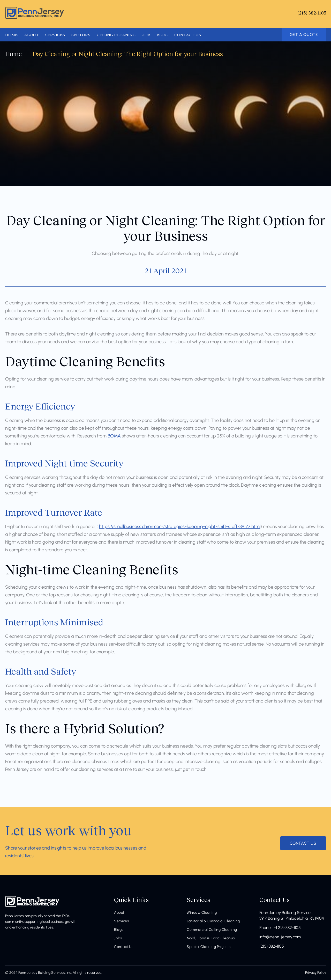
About (119, 913)
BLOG (162, 34)
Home (13, 54)
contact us (303, 843)
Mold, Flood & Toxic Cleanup (211, 938)
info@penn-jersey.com (280, 937)
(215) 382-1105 (272, 946)
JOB (146, 34)
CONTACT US (188, 34)
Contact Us (124, 947)
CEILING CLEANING (116, 34)
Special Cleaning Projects (209, 947)
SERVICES (55, 34)
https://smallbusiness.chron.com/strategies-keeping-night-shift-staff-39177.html (180, 526)
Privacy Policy (316, 973)
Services (121, 921)
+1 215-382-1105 (287, 928)
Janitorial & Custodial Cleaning (213, 921)
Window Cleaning (202, 913)
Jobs (118, 938)
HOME (11, 34)
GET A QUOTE (304, 35)
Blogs (119, 930)
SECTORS (81, 34)
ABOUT (31, 34)
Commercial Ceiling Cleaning (212, 930)
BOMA (114, 436)
